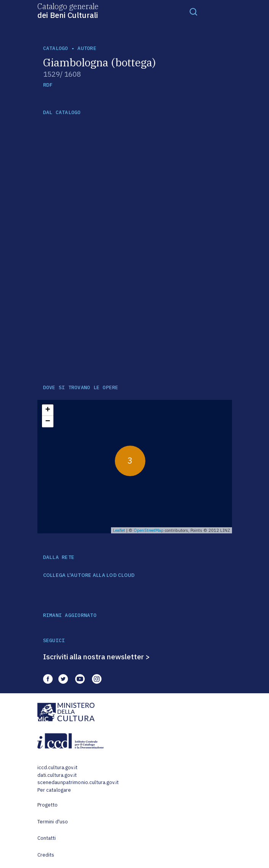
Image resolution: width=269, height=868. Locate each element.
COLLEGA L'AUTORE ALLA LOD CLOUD (89, 575)
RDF (48, 85)
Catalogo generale (68, 10)
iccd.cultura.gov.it (57, 767)
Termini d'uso (53, 822)
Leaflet (119, 530)
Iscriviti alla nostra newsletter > (97, 657)
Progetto (48, 805)
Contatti (47, 838)
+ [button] (48, 410)
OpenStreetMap (149, 530)
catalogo (56, 48)
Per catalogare (54, 790)
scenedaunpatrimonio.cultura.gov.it (78, 782)
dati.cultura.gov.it (57, 775)
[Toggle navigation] (193, 11)
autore (87, 48)
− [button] (48, 422)
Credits (46, 855)
